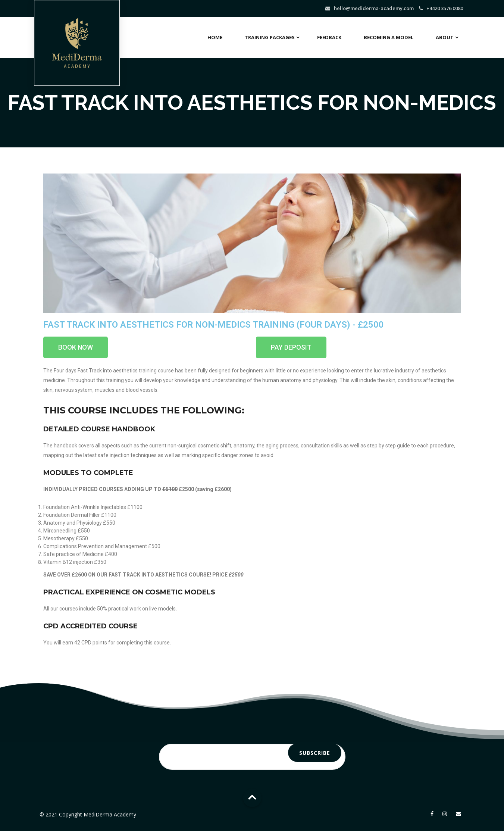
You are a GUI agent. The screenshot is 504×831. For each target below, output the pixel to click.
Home (215, 37)
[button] (76, 347)
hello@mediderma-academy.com (374, 8)
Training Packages (270, 37)
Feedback (329, 37)
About (445, 37)
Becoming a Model (389, 37)
